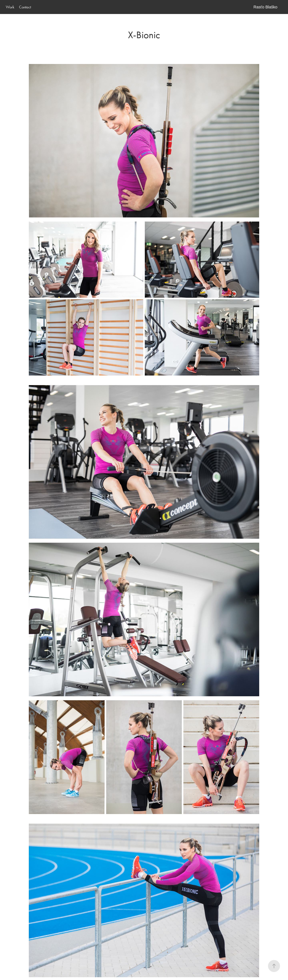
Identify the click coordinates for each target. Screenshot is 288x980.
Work (10, 7)
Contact (25, 7)
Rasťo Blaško (265, 7)
